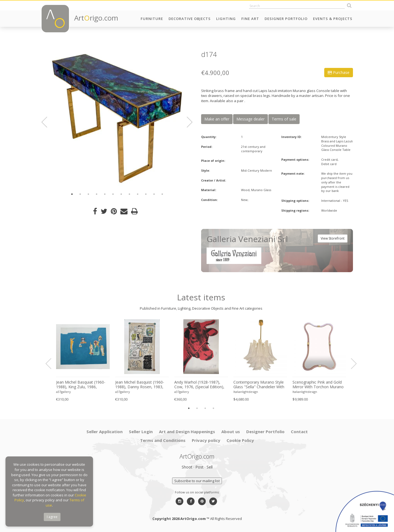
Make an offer (217, 119)
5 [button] (105, 194)
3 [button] (88, 194)
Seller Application (105, 432)
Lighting (226, 19)
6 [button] (113, 194)
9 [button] (138, 194)
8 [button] (129, 194)
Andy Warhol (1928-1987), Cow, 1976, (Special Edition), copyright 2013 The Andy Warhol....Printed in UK (199, 385)
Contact (299, 432)
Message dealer (250, 119)
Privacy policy (206, 440)
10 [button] (146, 194)
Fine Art (250, 19)
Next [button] (186, 122)
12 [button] (162, 194)
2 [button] (80, 194)
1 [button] (72, 194)
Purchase (339, 72)
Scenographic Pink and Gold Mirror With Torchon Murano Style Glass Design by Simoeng (318, 385)
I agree (52, 517)
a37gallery (63, 392)
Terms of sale (284, 119)
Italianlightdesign (246, 392)
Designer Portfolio (286, 19)
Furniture (152, 19)
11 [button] (154, 194)
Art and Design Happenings (187, 432)
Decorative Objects (190, 19)
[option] (117, 118)
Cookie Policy (240, 440)
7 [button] (121, 194)
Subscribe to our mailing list (197, 481)
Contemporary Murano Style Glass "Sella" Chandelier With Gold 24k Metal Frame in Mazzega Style (259, 385)
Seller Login (141, 432)
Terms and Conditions (163, 440)
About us (231, 432)
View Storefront (333, 238)
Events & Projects (333, 19)
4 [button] (97, 194)
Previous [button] (48, 122)
